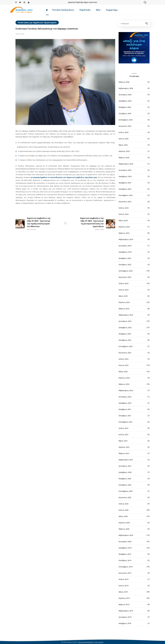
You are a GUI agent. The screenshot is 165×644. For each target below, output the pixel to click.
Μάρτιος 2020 (124, 529)
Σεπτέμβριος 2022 (126, 346)
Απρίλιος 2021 (124, 447)
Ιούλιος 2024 (124, 208)
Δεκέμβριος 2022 (125, 327)
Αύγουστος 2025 (125, 126)
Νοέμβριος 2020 (125, 479)
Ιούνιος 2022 (124, 365)
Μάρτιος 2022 (124, 384)
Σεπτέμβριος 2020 (126, 491)
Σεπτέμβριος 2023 (126, 271)
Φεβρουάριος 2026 (126, 88)
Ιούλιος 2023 (124, 283)
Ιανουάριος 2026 (125, 95)
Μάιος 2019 (123, 592)
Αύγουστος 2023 (125, 277)
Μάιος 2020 (123, 516)
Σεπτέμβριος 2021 (126, 422)
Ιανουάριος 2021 (125, 466)
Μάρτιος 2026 (124, 82)
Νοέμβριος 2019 (125, 554)
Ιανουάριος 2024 (125, 246)
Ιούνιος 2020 (124, 510)
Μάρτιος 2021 (124, 453)
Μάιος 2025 (123, 145)
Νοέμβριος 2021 (125, 409)
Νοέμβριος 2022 (125, 334)
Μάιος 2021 (123, 441)
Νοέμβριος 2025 (125, 107)
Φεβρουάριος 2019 (126, 611)
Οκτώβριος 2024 (125, 189)
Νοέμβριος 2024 (125, 183)
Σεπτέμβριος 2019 (126, 567)
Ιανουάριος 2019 (125, 617)
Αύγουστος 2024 (125, 202)
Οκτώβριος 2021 (125, 416)
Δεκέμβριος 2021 (125, 403)
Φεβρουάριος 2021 (126, 460)
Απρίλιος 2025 (124, 151)
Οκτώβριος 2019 (125, 560)
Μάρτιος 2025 (124, 158)
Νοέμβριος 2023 (125, 258)
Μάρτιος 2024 (124, 233)
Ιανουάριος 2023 (125, 321)
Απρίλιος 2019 (124, 598)
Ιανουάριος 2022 (125, 397)
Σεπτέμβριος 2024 (126, 195)
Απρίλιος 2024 (124, 227)
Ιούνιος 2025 (124, 139)
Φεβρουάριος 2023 (126, 315)
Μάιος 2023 (123, 296)
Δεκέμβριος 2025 (125, 101)
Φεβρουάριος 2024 (126, 239)
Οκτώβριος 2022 (125, 340)
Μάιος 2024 (123, 220)
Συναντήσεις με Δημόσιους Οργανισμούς (37, 23)
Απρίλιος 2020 (124, 523)
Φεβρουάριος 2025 (126, 164)
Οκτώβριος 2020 (125, 485)
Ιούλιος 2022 (124, 359)
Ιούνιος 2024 (124, 214)
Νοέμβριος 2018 (125, 623)
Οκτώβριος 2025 (125, 113)
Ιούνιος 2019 (124, 586)
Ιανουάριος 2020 (125, 542)
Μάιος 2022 (123, 372)
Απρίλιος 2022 (124, 378)
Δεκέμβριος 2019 (125, 548)
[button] (145, 2)
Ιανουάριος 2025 (125, 170)
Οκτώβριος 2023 (125, 265)
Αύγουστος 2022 (125, 353)
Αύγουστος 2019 (125, 573)
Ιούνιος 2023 (124, 290)
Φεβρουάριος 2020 (126, 535)
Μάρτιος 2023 (124, 309)
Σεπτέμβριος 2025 (126, 120)
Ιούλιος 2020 (124, 504)
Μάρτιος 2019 (124, 604)
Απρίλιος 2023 (124, 302)
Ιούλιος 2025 (124, 132)
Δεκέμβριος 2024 (125, 176)
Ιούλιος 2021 (124, 428)
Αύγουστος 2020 (125, 497)
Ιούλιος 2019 (124, 579)
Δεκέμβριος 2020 (125, 472)
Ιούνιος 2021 (124, 435)
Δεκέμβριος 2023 (125, 252)
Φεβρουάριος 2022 (126, 390)
